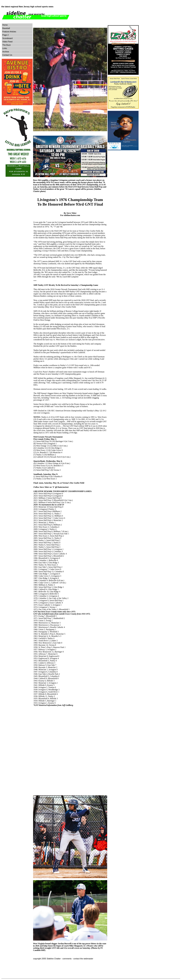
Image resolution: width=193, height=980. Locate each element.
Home (5, 25)
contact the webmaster (83, 959)
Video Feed (7, 42)
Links (5, 48)
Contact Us (7, 55)
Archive (6, 52)
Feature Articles (9, 32)
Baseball (6, 28)
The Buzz (7, 45)
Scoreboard (7, 38)
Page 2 (5, 35)
